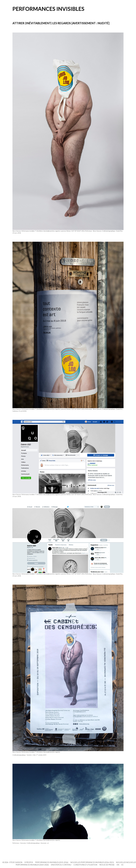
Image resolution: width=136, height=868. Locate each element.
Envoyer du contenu (61, 865)
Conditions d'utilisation (85, 865)
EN (118, 865)
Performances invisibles (48, 9)
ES (122, 865)
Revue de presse (107, 865)
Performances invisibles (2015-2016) (52, 862)
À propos (29, 862)
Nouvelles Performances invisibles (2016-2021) (92, 862)
